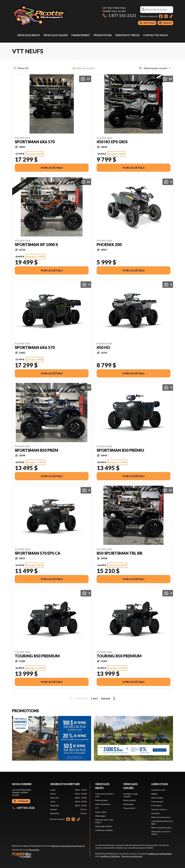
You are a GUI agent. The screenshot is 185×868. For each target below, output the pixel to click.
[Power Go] (49, 855)
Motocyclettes (102, 800)
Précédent (78, 698)
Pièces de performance (162, 828)
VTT (97, 808)
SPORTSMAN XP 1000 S (36, 245)
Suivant (109, 698)
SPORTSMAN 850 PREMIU (120, 450)
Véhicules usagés (56, 35)
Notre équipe (157, 798)
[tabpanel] (68, 802)
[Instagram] (166, 16)
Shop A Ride (34, 850)
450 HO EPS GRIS (112, 142)
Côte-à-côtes (101, 812)
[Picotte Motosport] (53, 16)
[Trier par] (155, 68)
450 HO (103, 347)
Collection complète (104, 830)
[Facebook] (161, 16)
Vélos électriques (103, 804)
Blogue (154, 794)
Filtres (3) (21, 68)
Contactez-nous (155, 35)
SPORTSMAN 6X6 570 (35, 142)
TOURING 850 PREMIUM (37, 656)
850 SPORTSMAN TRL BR (120, 553)
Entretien (156, 813)
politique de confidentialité (160, 854)
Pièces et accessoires (161, 817)
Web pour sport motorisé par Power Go (68, 846)
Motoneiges (100, 816)
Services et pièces (128, 35)
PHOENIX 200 (109, 245)
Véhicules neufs (29, 35)
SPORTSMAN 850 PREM (36, 450)
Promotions (103, 35)
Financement (81, 35)
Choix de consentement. (132, 856)
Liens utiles (160, 784)
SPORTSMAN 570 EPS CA (38, 553)
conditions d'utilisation (110, 856)
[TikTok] (171, 16)
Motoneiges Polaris (104, 826)
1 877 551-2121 (119, 15)
